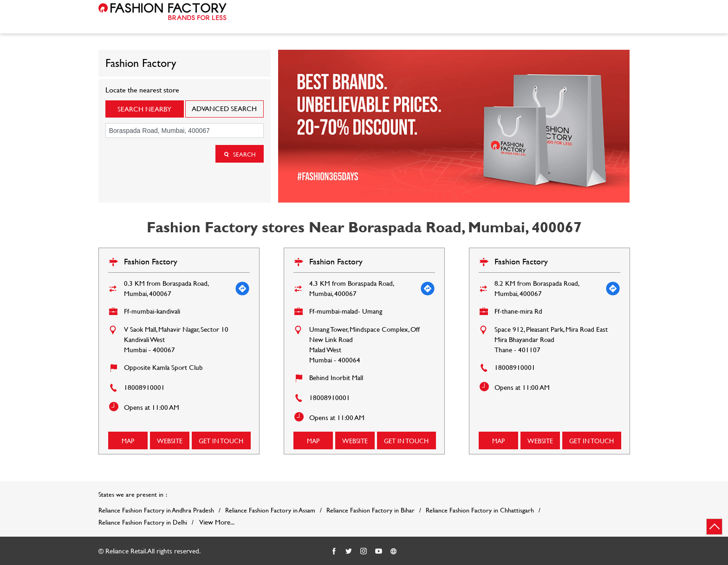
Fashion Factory (151, 261)
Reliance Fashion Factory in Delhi (143, 522)
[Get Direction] (242, 289)
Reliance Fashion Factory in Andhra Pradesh (156, 510)
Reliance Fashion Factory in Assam (270, 510)
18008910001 (144, 387)
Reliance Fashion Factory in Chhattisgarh (480, 510)
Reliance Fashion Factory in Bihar (370, 510)
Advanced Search (224, 108)
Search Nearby (144, 109)
